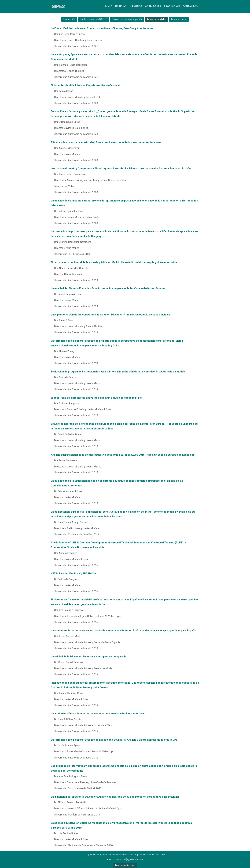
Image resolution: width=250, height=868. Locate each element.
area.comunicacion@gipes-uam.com (125, 859)
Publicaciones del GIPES (94, 19)
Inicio (109, 6)
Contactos (190, 6)
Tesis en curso (179, 19)
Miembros (136, 6)
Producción (172, 6)
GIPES (58, 6)
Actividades (153, 6)
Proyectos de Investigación (127, 19)
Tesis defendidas (157, 19)
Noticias (121, 6)
